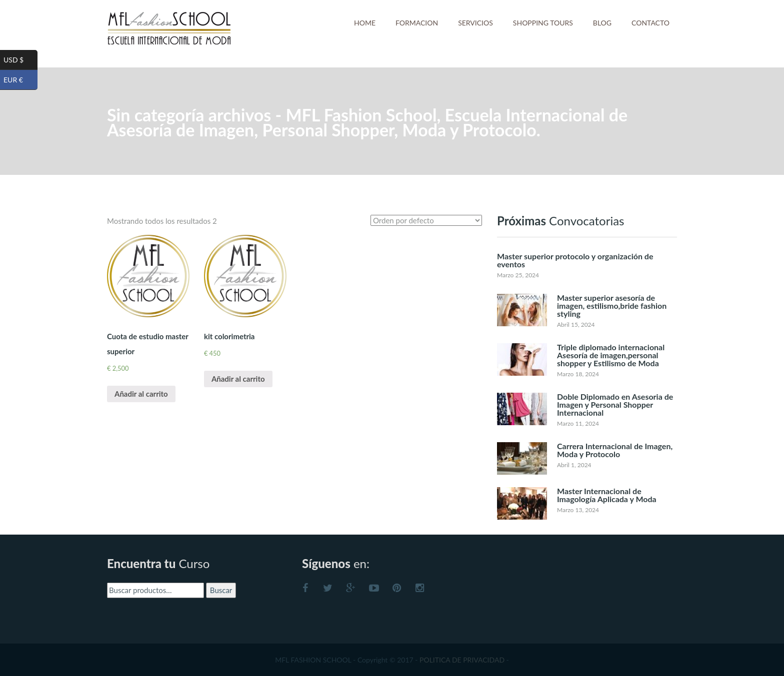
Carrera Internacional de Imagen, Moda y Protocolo (615, 450)
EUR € (20, 80)
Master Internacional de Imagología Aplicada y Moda (607, 495)
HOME (365, 23)
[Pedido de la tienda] (426, 220)
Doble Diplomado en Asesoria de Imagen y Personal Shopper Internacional (615, 404)
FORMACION (417, 23)
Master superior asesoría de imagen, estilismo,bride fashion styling (612, 306)
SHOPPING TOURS (543, 23)
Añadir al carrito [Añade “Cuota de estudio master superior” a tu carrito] (141, 394)
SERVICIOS (475, 23)
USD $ (20, 60)
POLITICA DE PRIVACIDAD (462, 660)
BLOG (602, 23)
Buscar (221, 590)
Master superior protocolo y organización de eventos (575, 260)
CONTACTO (650, 23)
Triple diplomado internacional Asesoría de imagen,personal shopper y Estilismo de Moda (611, 355)
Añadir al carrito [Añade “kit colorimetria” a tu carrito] (238, 379)
